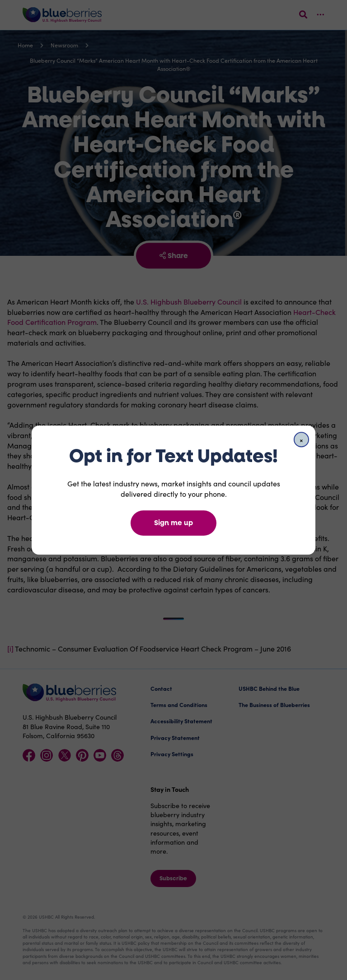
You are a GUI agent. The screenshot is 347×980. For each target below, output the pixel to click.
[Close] (301, 439)
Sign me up (173, 523)
